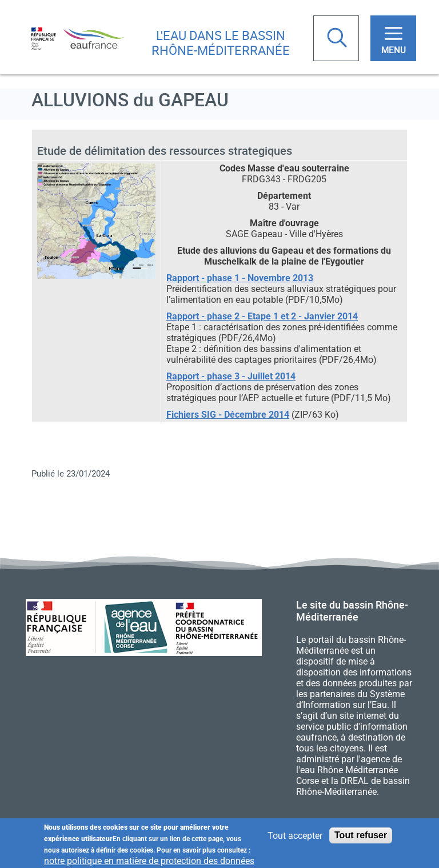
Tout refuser (361, 838)
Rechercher (338, 39)
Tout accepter (295, 839)
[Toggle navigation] (393, 38)
